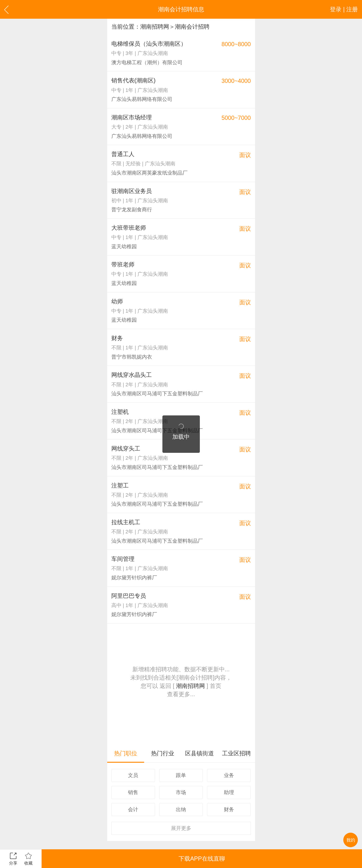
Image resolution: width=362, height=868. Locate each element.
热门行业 (163, 753)
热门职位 (126, 753)
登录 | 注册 (344, 9)
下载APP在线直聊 (202, 859)
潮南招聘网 (155, 27)
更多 (181, 828)
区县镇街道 (199, 753)
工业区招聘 (236, 753)
